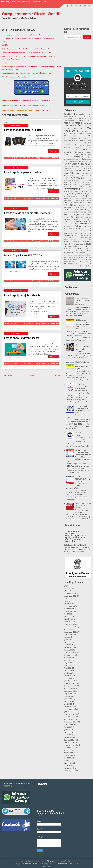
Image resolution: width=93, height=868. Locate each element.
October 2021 (69, 658)
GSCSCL (71, 176)
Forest (66, 169)
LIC (76, 196)
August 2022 (69, 635)
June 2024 (68, 601)
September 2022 (70, 632)
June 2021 (68, 668)
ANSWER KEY (71, 128)
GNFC (66, 171)
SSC (87, 240)
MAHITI (67, 203)
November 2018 (70, 748)
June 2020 (68, 699)
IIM (69, 185)
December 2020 (70, 683)
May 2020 (68, 701)
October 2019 (69, 719)
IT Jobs (68, 194)
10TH (67, 114)
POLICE (67, 224)
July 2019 (68, 727)
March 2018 (69, 768)
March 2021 (69, 676)
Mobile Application (73, 207)
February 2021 (69, 678)
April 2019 (68, 735)
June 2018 (68, 761)
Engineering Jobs (74, 164)
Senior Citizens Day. (86, 238)
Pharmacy (75, 222)
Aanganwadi (68, 121)
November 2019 (70, 717)
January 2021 (69, 681)
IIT (72, 185)
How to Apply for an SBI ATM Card (24, 255)
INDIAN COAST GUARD (83, 185)
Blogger (70, 861)
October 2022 (69, 629)
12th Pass (78, 114)
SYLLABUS (80, 246)
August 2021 (69, 663)
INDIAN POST (77, 187)
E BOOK (85, 157)
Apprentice (71, 134)
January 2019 (69, 743)
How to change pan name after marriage (27, 213)
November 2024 (70, 593)
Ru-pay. (86, 235)
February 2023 (70, 622)
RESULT (75, 229)
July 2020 (68, 696)
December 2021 (70, 653)
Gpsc (66, 173)
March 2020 (69, 707)
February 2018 (69, 771)
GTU (87, 178)
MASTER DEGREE (81, 203)
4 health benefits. (71, 116)
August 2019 (69, 725)
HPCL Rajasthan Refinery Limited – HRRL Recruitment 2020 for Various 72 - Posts (83, 324)
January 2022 (69, 650)
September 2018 (70, 753)
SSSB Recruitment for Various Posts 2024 (17, 77)
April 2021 (68, 673)
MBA (66, 205)
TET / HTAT (87, 251)
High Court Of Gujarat (83, 182)
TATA (72, 249)
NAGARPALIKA (69, 212)
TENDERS (78, 251)
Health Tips (68, 183)
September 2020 (71, 691)
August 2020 (69, 694)
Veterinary (71, 264)
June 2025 (68, 588)
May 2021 (68, 671)
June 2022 (68, 640)
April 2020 (68, 704)
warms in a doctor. (84, 264)
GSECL (87, 176)
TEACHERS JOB (82, 248)
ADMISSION (79, 121)
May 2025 (68, 591)
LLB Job (84, 196)
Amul (86, 126)
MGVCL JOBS (78, 205)
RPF (81, 233)
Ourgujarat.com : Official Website (32, 14)
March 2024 (69, 604)
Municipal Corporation (75, 210)
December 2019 (70, 714)
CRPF (83, 152)
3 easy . (89, 114)
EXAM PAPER (69, 166)
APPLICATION (87, 131)
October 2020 (70, 689)
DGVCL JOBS (78, 155)
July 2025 (68, 586)
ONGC (77, 217)
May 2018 (68, 763)
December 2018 (70, 745)
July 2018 (68, 758)
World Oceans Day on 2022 (72, 266)
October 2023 (69, 609)
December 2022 (70, 624)
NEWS (72, 215)
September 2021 (70, 660)
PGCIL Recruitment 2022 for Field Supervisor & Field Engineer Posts (27, 49)
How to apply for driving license (22, 338)
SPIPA (81, 240)
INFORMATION (71, 189)
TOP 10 (69, 253)
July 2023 (68, 614)
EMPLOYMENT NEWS (77, 161)
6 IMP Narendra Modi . (75, 119)
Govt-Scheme (82, 171)
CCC (83, 148)
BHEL (71, 141)
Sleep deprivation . (72, 240)
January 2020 (69, 712)
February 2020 (70, 709)
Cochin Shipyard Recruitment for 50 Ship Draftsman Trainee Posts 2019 (28, 53)
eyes (77, 167)
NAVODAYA (79, 212)
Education (78, 159)
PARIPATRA (78, 219)
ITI (85, 194)
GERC (88, 169)
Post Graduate (81, 224)
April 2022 (68, 645)
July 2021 (68, 665)
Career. (77, 148)
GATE (73, 169)
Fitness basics (85, 167)
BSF (77, 141)
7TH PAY (86, 118)
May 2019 (68, 732)
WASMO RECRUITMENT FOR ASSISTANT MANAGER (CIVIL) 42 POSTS (27, 73)
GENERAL (80, 169)
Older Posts (56, 376)
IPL (83, 191)
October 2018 (69, 750)
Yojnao (83, 266)
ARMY (89, 134)
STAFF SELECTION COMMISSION (78, 242)
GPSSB (76, 173)
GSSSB (77, 178)
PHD (86, 222)
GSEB (79, 176)
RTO (79, 235)
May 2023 (68, 617)
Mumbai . (86, 208)
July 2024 (68, 599)
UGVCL (82, 262)
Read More (54, 151)
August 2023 (69, 611)
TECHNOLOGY (68, 251)
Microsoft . (88, 205)
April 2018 (68, 766)
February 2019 (70, 740)
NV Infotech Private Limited (32, 864)
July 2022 (68, 637)
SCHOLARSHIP (69, 238)
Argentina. (82, 134)
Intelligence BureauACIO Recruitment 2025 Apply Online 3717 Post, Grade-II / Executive (76, 536)
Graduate (87, 173)
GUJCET (79, 180)
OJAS (84, 215)
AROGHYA (71, 136)
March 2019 (69, 737)
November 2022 (70, 627)
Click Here (46, 100)
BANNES (76, 138)
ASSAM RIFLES (80, 136)
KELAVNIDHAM (69, 196)
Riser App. (87, 229)
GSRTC (67, 178)
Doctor (76, 157)
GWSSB (86, 180)
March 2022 (69, 647)
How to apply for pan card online (22, 172)
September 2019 (70, 722)
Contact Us (37, 2)
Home (32, 376)
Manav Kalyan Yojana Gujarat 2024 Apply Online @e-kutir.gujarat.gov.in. (27, 35)
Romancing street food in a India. (73, 231)
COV (78, 152)
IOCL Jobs (74, 191)
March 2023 (69, 619)
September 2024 (70, 596)
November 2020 (70, 686)
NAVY (89, 212)
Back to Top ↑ (47, 866)
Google (73, 171)
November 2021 (70, 655)
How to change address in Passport (24, 130)
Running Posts (15, 2)
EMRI (87, 161)
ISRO (88, 192)
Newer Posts (7, 376)
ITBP (78, 194)
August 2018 (69, 755)
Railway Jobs (81, 226)
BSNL (83, 141)
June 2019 (68, 730)
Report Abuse (72, 525)
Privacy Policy (5, 2)
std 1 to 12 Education (75, 244)
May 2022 (68, 642)
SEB (76, 237)
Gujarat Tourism (69, 180)
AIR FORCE (76, 123)
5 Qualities (85, 116)
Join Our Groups (26, 2)
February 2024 (70, 606)
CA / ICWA (76, 143)
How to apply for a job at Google (22, 295)
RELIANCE (67, 229)
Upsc (89, 262)
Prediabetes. (68, 226)
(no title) (5, 45)
